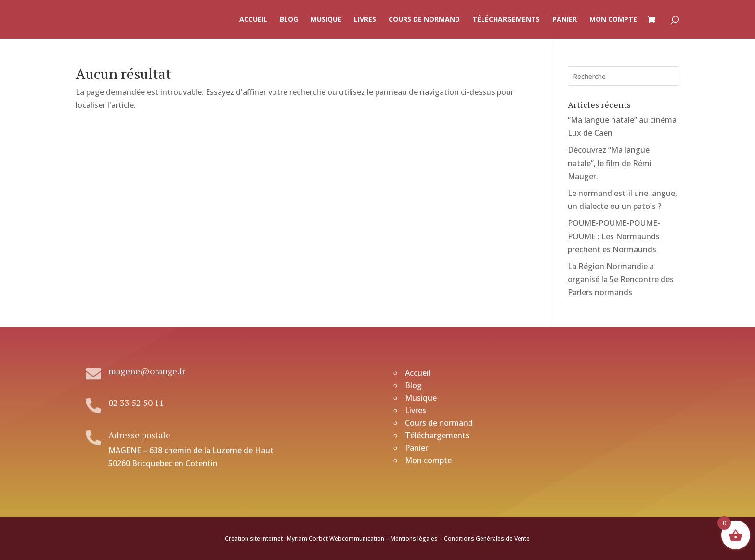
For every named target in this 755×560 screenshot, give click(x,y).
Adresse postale (139, 435)
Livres (365, 20)
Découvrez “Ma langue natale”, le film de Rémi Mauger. (610, 163)
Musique (326, 20)
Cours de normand (424, 20)
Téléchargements (506, 20)
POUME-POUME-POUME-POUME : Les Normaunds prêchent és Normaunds (614, 236)
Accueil (253, 20)
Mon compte (613, 20)
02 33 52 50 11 (136, 403)
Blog (289, 20)
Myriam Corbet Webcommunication (335, 539)
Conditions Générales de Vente (487, 539)
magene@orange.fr (147, 371)
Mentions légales (414, 539)
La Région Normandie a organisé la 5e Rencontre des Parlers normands (621, 279)
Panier (565, 20)
